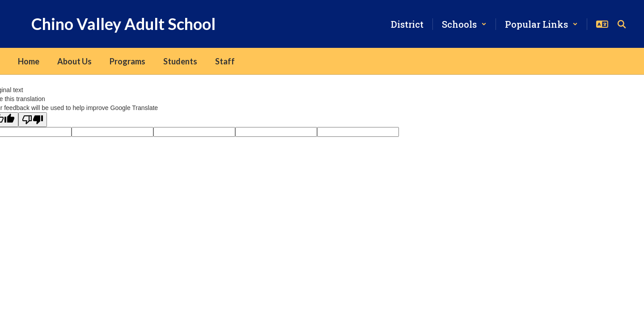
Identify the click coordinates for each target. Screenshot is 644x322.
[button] (464, 24)
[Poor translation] (33, 120)
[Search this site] (622, 24)
